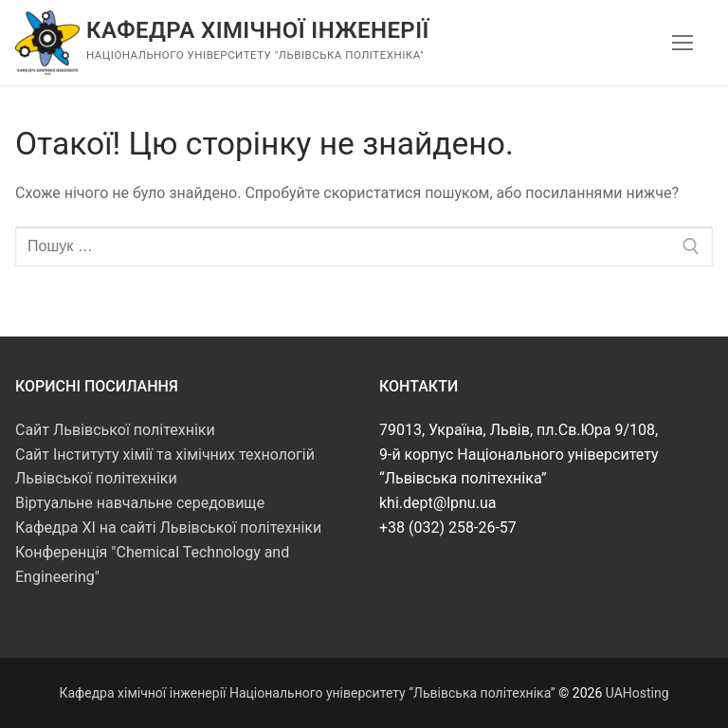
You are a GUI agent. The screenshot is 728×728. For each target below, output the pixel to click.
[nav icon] (682, 43)
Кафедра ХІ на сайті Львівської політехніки (168, 528)
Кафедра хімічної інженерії (258, 30)
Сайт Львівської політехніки (115, 430)
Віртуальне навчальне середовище (140, 503)
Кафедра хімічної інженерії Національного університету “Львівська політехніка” (307, 693)
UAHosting (637, 693)
